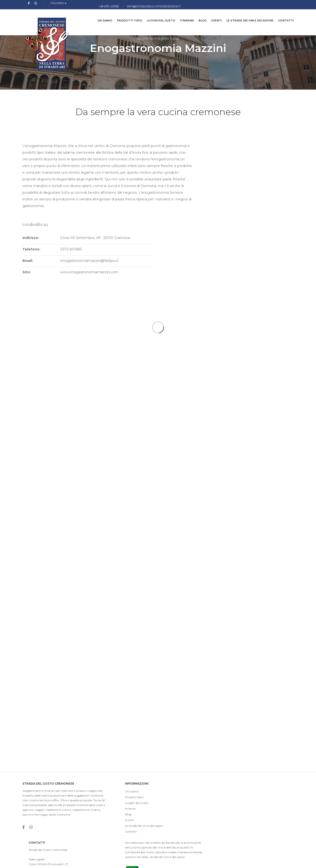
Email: (190, 178)
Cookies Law (285, 861)
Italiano (46, 3)
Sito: (189, 190)
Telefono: (194, 167)
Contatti (282, 14)
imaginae (121, 861)
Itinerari (183, 14)
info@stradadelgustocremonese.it (267, 3)
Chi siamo (101, 14)
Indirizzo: (193, 155)
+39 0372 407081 (222, 3)
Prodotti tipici (126, 14)
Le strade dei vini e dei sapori (246, 14)
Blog (199, 14)
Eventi (213, 14)
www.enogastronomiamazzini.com (246, 190)
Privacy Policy (263, 861)
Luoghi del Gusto (158, 14)
